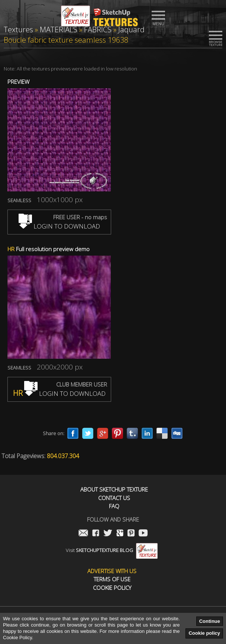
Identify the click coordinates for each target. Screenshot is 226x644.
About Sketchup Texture (114, 489)
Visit (112, 550)
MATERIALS (59, 29)
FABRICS (98, 29)
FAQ (114, 506)
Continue (210, 621)
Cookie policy (204, 633)
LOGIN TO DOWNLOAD (59, 226)
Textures (18, 29)
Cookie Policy (112, 588)
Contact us (114, 498)
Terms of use (112, 579)
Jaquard (131, 29)
